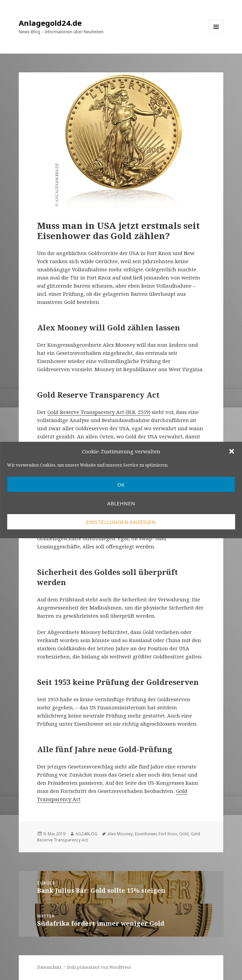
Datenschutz (49, 967)
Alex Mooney (120, 834)
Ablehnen (121, 503)
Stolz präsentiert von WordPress (99, 967)
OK (121, 485)
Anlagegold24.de (50, 23)
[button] (231, 451)
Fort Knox (168, 834)
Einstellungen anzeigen (121, 522)
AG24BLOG (86, 834)
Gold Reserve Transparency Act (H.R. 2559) (99, 412)
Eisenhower (146, 834)
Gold (184, 834)
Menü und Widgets (216, 34)
